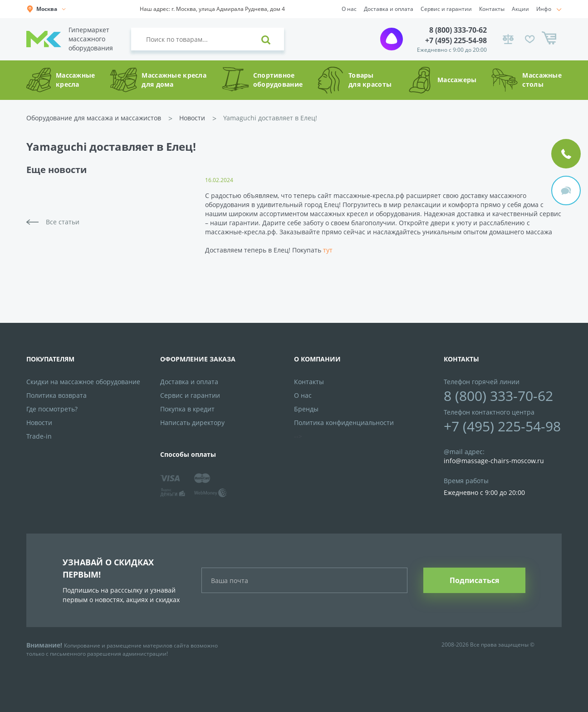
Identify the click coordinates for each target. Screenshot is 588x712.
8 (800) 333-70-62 (458, 30)
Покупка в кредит (187, 409)
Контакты (492, 9)
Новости (192, 118)
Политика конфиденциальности (344, 423)
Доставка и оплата (389, 9)
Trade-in (39, 436)
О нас (349, 9)
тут (328, 250)
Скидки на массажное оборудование (83, 382)
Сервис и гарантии (446, 9)
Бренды (306, 409)
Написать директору (192, 423)
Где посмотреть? (52, 409)
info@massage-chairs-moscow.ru (494, 461)
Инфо (544, 9)
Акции (520, 9)
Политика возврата (56, 395)
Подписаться (474, 580)
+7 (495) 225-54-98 (456, 40)
